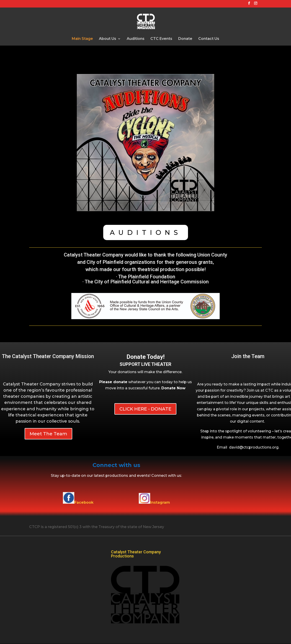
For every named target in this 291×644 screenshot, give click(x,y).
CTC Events (161, 39)
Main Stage (82, 39)
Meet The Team (48, 434)
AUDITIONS (146, 232)
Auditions (136, 39)
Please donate (113, 382)
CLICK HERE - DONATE (145, 409)
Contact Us (209, 39)
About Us (108, 39)
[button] (173, 388)
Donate (185, 39)
